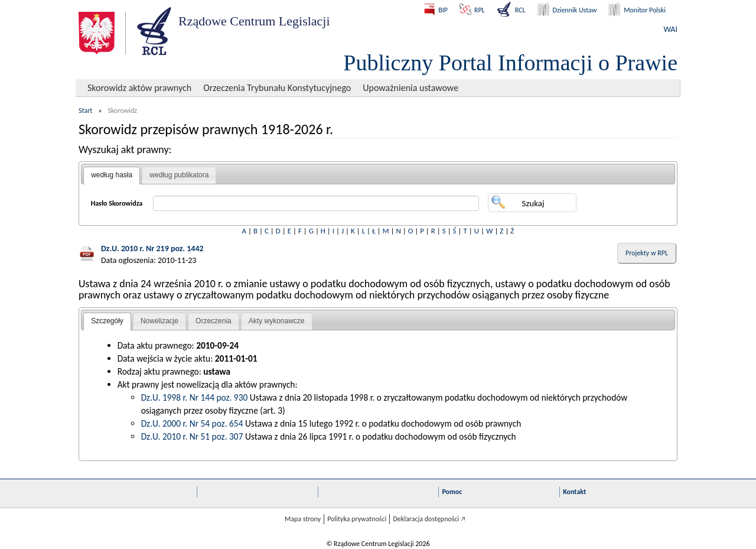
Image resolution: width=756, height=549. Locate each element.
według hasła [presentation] (112, 175)
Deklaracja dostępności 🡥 (429, 519)
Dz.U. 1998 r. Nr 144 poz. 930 (195, 397)
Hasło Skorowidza (117, 203)
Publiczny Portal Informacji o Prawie (510, 63)
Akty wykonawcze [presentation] (277, 321)
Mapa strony (303, 519)
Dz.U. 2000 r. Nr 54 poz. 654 (192, 423)
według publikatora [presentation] (179, 175)
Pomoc (452, 492)
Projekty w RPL (647, 253)
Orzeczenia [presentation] (214, 321)
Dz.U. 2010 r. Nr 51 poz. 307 (192, 436)
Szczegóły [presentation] (107, 321)
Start (85, 111)
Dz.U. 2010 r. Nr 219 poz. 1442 (152, 248)
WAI (671, 29)
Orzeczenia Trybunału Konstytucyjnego (277, 88)
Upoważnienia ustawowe (410, 88)
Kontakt (574, 492)
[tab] (112, 176)
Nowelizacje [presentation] (159, 321)
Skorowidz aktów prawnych (139, 88)
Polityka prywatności (357, 519)
